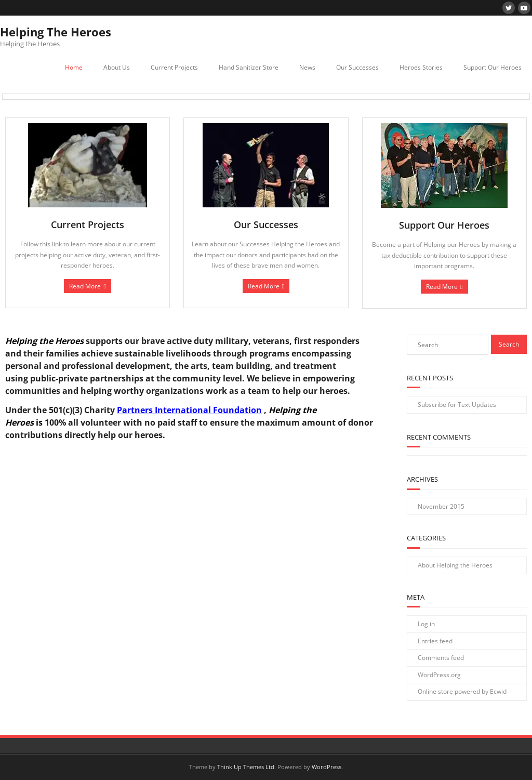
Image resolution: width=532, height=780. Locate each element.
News (307, 67)
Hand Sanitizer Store (249, 67)
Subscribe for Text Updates (457, 405)
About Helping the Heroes (455, 565)
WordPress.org (439, 675)
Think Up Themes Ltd (246, 767)
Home (74, 67)
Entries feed (435, 641)
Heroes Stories (421, 67)
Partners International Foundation (189, 410)
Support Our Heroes (493, 67)
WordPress (327, 767)
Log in (426, 624)
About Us (117, 67)
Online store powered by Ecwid (462, 691)
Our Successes (357, 67)
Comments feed (441, 658)
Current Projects (174, 67)
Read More (85, 286)
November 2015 (441, 506)
